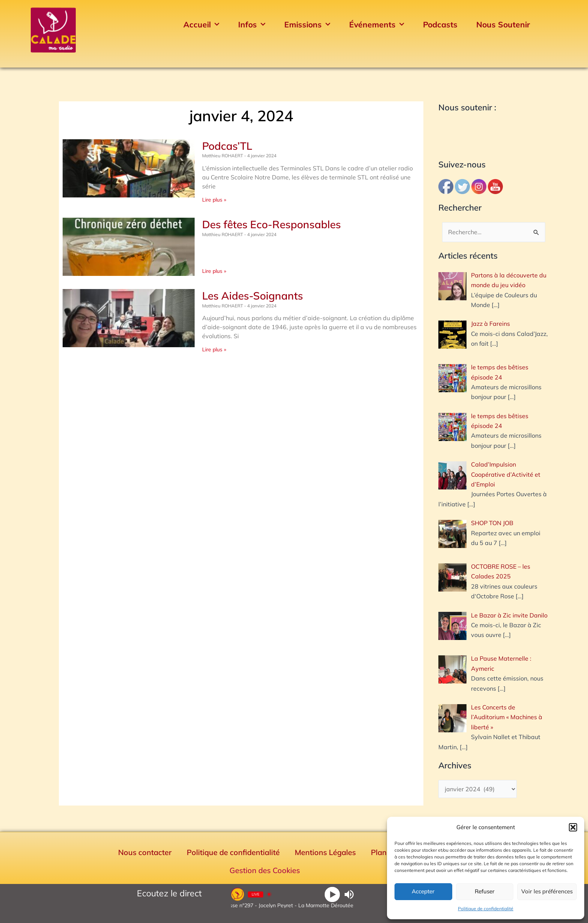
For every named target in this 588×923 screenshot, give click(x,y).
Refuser (485, 891)
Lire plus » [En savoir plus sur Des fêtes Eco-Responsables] (214, 271)
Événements (377, 25)
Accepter (423, 891)
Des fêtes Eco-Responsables (271, 224)
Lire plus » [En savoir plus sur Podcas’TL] (214, 200)
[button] (573, 827)
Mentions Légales (325, 852)
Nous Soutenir (503, 24)
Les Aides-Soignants (253, 296)
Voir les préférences (547, 891)
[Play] (332, 894)
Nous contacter (145, 852)
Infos (252, 25)
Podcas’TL (227, 146)
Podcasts (440, 24)
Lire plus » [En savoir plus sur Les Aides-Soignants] (214, 349)
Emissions (307, 25)
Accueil (201, 25)
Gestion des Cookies (265, 870)
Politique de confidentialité (486, 909)
